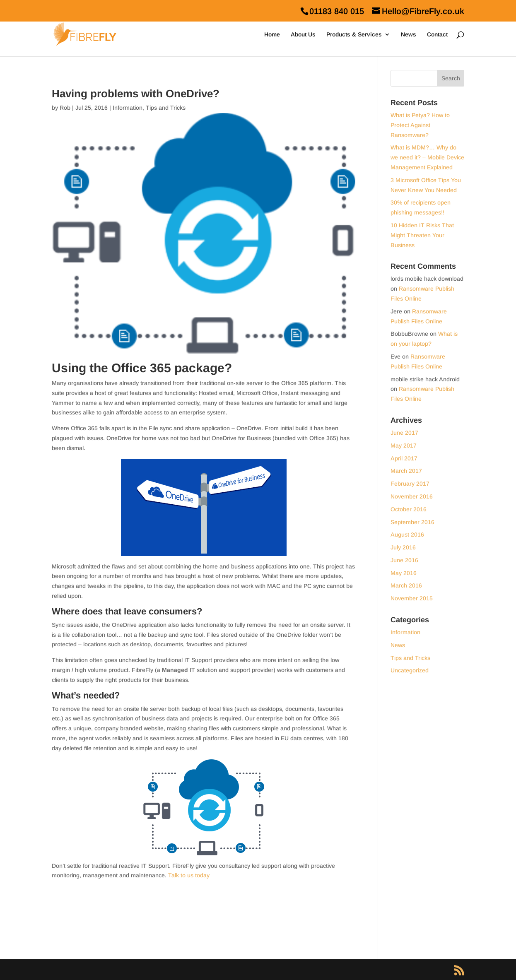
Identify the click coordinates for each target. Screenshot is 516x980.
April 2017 (404, 458)
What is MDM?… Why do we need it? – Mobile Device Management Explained (427, 157)
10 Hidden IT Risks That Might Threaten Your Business (422, 235)
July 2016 (403, 547)
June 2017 (404, 433)
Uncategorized (410, 670)
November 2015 (412, 598)
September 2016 (412, 522)
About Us (303, 35)
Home (272, 35)
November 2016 (412, 496)
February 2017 (410, 484)
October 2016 (409, 509)
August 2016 (407, 535)
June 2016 (404, 560)
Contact (437, 35)
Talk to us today (189, 875)
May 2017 (404, 445)
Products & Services (354, 35)
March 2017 (406, 471)
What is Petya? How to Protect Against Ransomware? (420, 125)
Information (128, 108)
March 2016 (406, 585)
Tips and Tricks (166, 108)
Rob (65, 108)
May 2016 (404, 573)
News (409, 35)
